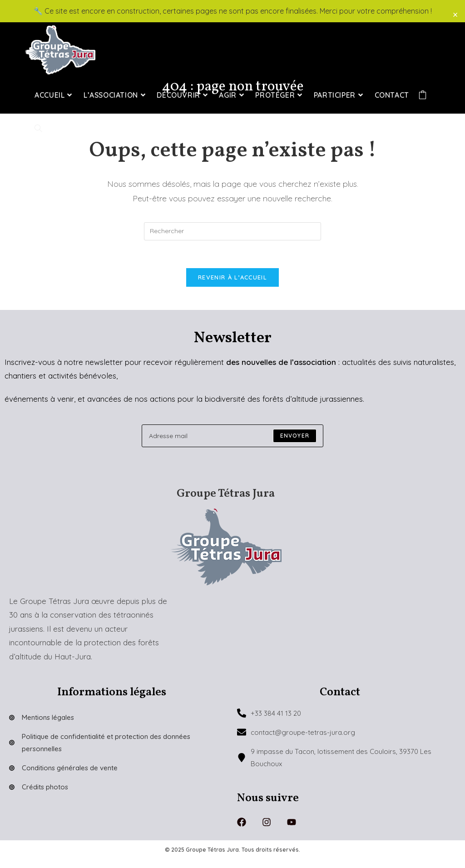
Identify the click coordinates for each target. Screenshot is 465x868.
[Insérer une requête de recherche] (232, 231)
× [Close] (455, 15)
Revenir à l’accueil (232, 277)
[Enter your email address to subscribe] (232, 436)
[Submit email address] (295, 436)
